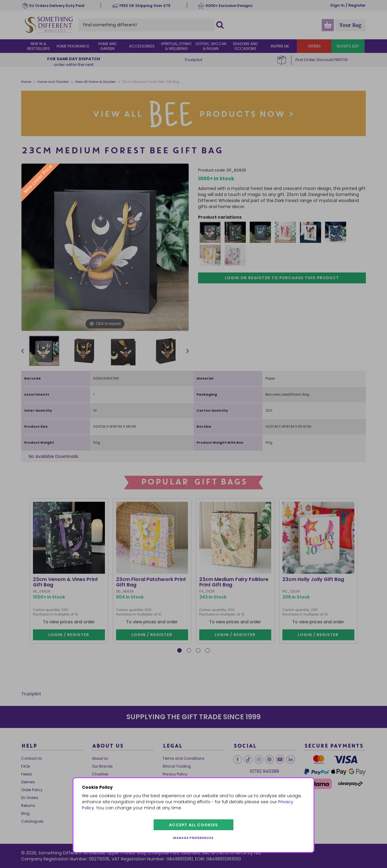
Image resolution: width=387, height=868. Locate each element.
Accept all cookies (193, 825)
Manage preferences (193, 838)
